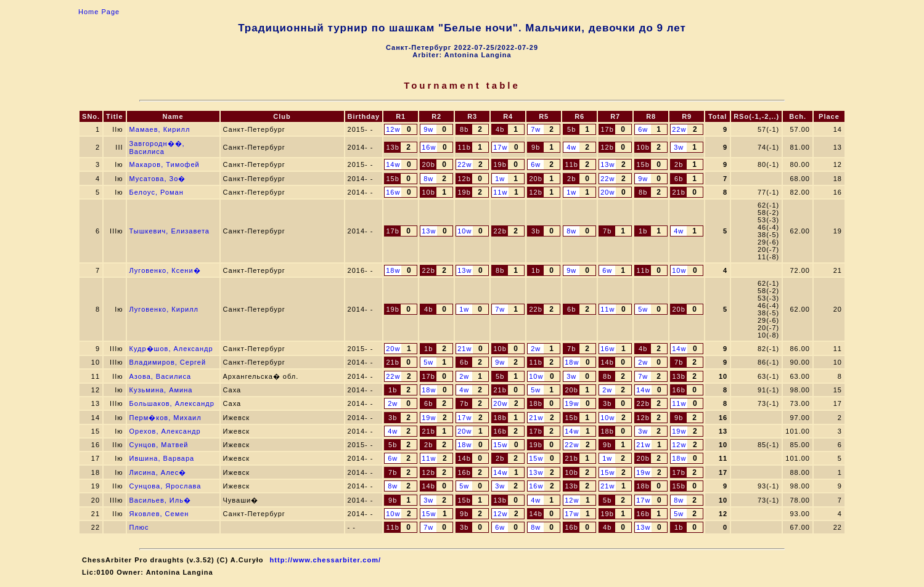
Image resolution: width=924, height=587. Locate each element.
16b (678, 390)
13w (607, 164)
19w (572, 403)
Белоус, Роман (157, 192)
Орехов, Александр (165, 431)
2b (679, 164)
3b (536, 231)
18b (535, 403)
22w (679, 129)
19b (500, 164)
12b (607, 147)
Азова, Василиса (161, 376)
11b (464, 147)
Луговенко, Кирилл (164, 309)
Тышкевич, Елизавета (170, 231)
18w (393, 270)
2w (536, 349)
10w (464, 231)
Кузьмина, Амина (161, 390)
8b (464, 129)
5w (643, 309)
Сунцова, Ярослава (166, 486)
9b (536, 147)
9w (428, 129)
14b (607, 362)
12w (393, 129)
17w (500, 147)
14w (393, 164)
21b (678, 192)
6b (679, 179)
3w (679, 147)
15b (643, 164)
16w (429, 147)
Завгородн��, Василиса (157, 148)
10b (643, 147)
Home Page (99, 12)
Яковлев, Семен (159, 514)
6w (643, 129)
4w (571, 147)
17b (607, 129)
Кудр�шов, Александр (171, 349)
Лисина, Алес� (158, 472)
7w (536, 129)
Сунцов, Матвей (159, 445)
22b (500, 231)
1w (500, 179)
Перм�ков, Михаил (166, 418)
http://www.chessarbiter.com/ (325, 560)
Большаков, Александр (172, 403)
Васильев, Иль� (160, 500)
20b (428, 164)
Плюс (139, 527)
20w (607, 192)
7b (607, 231)
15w (500, 445)
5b (571, 129)
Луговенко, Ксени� (165, 270)
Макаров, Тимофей (165, 164)
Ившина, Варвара (162, 458)
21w (464, 349)
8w (428, 179)
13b (392, 147)
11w (500, 192)
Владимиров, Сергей (168, 362)
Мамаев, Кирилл (160, 129)
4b (500, 129)
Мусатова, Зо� (158, 179)
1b (643, 231)
